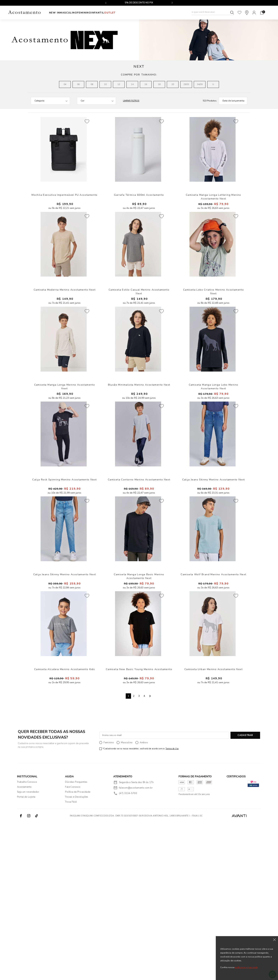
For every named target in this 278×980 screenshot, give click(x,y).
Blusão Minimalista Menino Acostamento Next (139, 460)
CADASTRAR (245, 893)
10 (105, 84)
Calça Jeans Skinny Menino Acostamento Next (214, 581)
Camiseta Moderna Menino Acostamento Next (65, 339)
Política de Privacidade (78, 949)
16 (146, 84)
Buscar (232, 13)
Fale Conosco (73, 944)
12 (119, 84)
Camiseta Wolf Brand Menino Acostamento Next (213, 702)
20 (173, 84)
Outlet (135, 13)
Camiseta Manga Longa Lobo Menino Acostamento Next (214, 462)
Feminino (97, 13)
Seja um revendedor (28, 949)
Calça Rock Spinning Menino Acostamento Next (64, 581)
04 (65, 84)
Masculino (75, 13)
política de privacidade (246, 967)
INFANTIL (116, 13)
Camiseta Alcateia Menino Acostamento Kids (65, 824)
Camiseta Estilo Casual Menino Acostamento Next (139, 339)
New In (54, 13)
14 (132, 84)
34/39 (200, 84)
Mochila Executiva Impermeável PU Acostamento (65, 218)
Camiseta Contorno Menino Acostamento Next (139, 581)
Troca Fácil (71, 959)
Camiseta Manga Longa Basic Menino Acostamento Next (139, 704)
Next (150, 854)
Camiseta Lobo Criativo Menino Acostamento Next (213, 339)
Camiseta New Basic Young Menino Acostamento (139, 824)
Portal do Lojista (26, 954)
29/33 (186, 84)
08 (92, 84)
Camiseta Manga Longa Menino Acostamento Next (65, 460)
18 (159, 84)
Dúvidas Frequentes (76, 940)
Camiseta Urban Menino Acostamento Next (213, 824)
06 (78, 84)
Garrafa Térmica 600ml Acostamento (139, 218)
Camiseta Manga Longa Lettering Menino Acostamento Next (213, 220)
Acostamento (24, 944)
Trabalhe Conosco (27, 940)
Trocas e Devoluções (77, 954)
